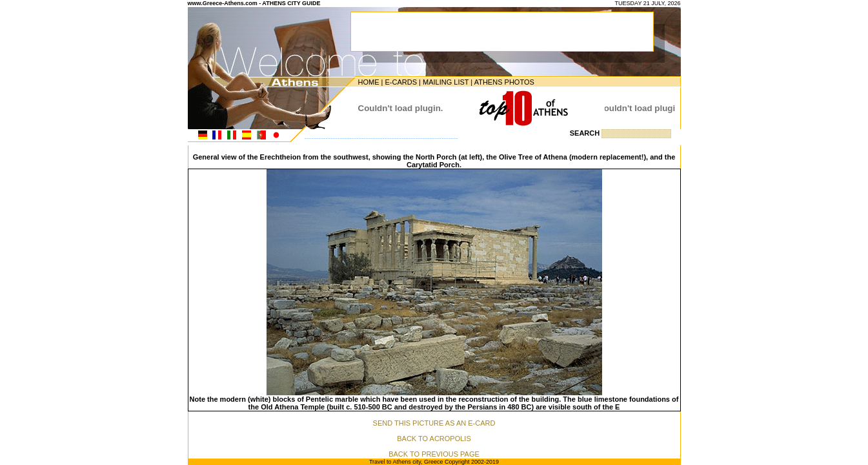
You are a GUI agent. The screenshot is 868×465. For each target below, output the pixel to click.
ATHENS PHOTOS (504, 82)
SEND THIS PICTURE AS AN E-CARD (434, 423)
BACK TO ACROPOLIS (434, 439)
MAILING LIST (446, 82)
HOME (369, 82)
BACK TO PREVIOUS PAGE (434, 454)
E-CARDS (401, 82)
